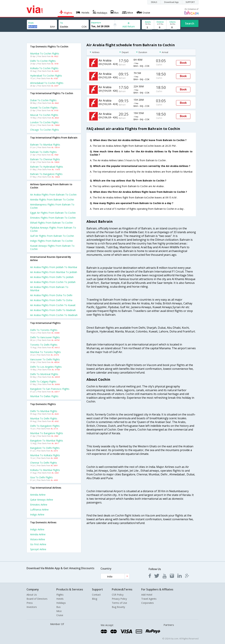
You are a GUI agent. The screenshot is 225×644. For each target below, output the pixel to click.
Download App (171, 2)
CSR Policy (118, 595)
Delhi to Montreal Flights (44, 374)
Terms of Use (119, 603)
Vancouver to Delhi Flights (45, 359)
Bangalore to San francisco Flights (50, 389)
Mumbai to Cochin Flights (45, 53)
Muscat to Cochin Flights (44, 115)
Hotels (60, 599)
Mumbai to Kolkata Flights (45, 455)
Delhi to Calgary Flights (43, 381)
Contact (96, 595)
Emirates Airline (39, 505)
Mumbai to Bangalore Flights (47, 433)
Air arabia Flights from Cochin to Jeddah (53, 282)
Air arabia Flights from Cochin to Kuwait (53, 305)
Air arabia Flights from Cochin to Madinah (54, 315)
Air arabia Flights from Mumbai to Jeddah (54, 272)
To (61, 23)
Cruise (60, 615)
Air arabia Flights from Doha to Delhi (51, 295)
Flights (60, 595)
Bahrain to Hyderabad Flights (47, 167)
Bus (58, 607)
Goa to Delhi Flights (41, 477)
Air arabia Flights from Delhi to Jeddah (52, 277)
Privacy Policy (119, 599)
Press (30, 603)
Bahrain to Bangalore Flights (46, 174)
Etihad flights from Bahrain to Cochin (51, 223)
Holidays (61, 603)
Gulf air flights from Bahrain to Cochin (52, 236)
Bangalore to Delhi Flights (45, 448)
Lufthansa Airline (39, 510)
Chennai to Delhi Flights (44, 463)
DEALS (154, 2)
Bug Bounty (118, 607)
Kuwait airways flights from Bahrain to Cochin (52, 247)
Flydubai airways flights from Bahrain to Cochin (53, 229)
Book (183, 63)
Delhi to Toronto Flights (44, 330)
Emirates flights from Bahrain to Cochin (53, 218)
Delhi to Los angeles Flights (46, 367)
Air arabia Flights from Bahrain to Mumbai (49, 289)
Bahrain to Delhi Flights (43, 152)
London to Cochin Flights (44, 122)
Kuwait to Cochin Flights (44, 108)
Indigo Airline (37, 514)
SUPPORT (190, 2)
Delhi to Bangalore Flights (45, 426)
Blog (95, 599)
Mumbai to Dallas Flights (44, 396)
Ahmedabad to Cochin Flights (47, 83)
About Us (32, 595)
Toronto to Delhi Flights (44, 345)
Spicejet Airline (38, 549)
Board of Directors (37, 599)
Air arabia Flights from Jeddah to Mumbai (54, 267)
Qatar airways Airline (42, 500)
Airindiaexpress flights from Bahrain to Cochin (52, 206)
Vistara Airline (38, 539)
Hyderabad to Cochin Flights (46, 76)
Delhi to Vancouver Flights (45, 337)
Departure (96, 23)
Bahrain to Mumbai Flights (45, 145)
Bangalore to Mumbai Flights (47, 441)
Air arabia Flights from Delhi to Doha (51, 300)
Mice (59, 611)
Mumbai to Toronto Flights (45, 352)
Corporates (148, 603)
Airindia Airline (38, 495)
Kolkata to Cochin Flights (44, 68)
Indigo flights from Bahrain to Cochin (51, 241)
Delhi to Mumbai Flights (44, 411)
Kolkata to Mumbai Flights (45, 470)
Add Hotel (147, 595)
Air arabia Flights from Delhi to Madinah (53, 310)
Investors (32, 607)
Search (190, 23)
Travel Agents (149, 599)
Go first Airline (38, 544)
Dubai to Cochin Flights (43, 100)
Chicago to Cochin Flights (45, 130)
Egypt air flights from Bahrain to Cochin (53, 213)
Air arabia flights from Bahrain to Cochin (53, 195)
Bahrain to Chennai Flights (45, 159)
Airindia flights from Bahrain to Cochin (52, 200)
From (31, 23)
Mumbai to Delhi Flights (44, 418)
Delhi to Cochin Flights (43, 61)
